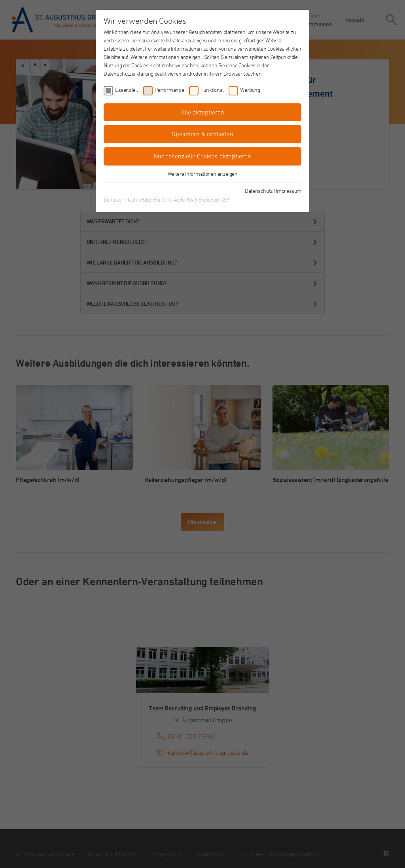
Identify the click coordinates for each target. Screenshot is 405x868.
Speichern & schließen (202, 134)
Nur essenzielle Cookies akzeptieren (202, 156)
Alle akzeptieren (202, 112)
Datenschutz (259, 191)
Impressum (289, 191)
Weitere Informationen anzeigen (203, 174)
